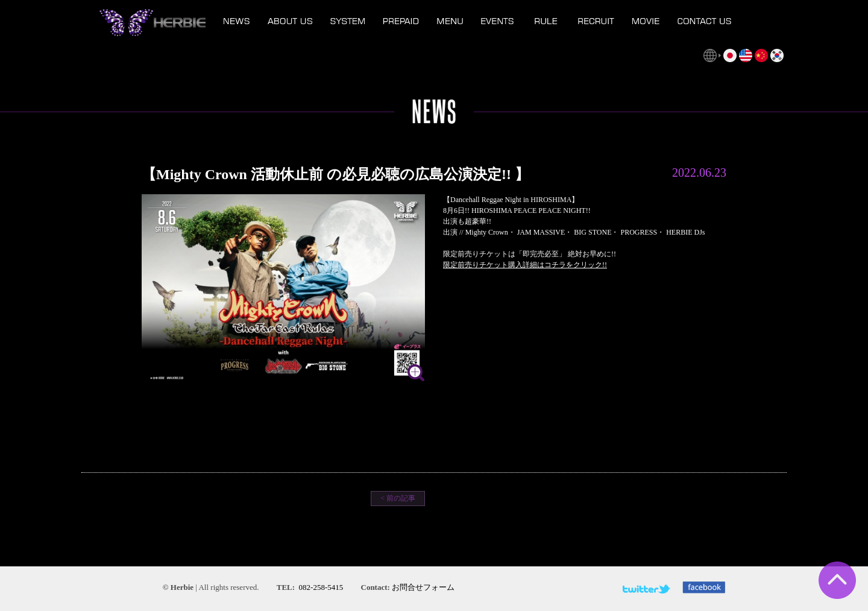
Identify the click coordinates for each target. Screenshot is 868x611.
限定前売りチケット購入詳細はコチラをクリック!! (525, 265)
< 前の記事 (398, 498)
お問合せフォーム (423, 587)
